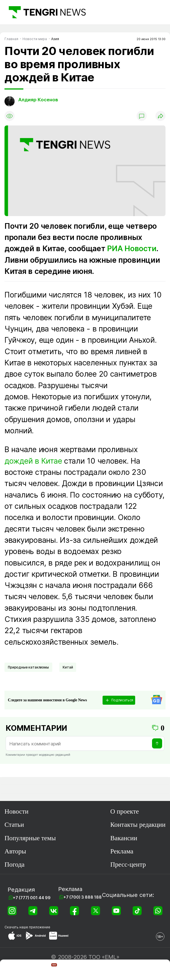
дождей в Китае (33, 461)
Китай (68, 667)
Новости (16, 811)
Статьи (14, 825)
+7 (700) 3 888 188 (83, 897)
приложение (40, 927)
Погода (14, 864)
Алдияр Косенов (38, 100)
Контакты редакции (138, 825)
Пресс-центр (128, 864)
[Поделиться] (160, 116)
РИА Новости (132, 248)
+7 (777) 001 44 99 (32, 898)
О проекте (125, 811)
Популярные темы (30, 838)
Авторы (15, 851)
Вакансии (124, 838)
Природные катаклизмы (28, 667)
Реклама (122, 851)
